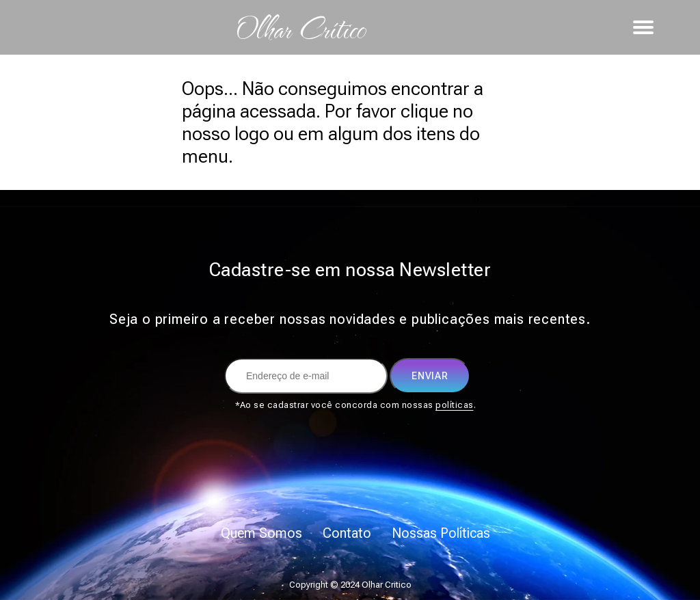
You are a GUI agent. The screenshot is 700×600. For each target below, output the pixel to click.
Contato (347, 533)
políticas (455, 405)
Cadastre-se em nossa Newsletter (350, 270)
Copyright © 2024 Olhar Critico (350, 585)
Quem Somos (261, 533)
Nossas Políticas (441, 533)
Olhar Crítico (300, 28)
